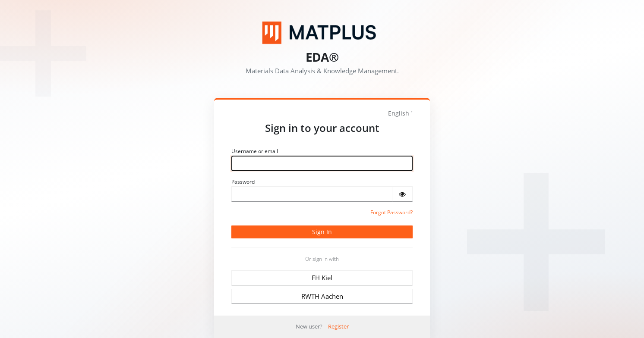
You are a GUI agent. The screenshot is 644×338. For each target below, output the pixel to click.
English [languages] (399, 113)
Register (338, 326)
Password (243, 182)
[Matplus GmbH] (322, 33)
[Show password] (402, 194)
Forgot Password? (391, 212)
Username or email (255, 151)
